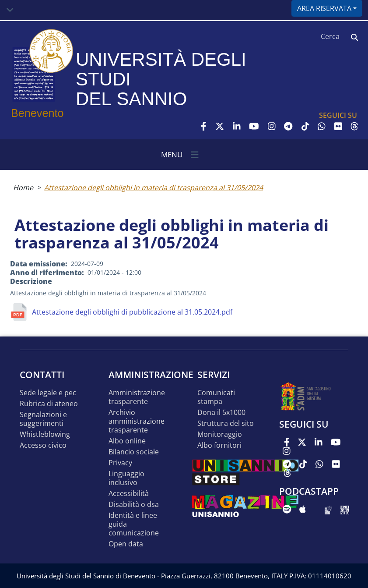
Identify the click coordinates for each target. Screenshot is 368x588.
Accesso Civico (43, 445)
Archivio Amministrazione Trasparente (137, 421)
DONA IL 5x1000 (221, 413)
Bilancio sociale (134, 452)
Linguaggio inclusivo (126, 478)
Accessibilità (129, 494)
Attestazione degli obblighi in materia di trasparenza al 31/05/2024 (154, 188)
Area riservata (324, 8)
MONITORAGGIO (220, 434)
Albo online (127, 441)
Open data (126, 544)
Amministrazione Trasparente (137, 397)
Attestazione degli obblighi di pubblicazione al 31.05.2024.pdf (132, 312)
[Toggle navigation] (10, 10)
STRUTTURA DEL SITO (226, 423)
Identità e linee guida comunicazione (134, 524)
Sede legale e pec (48, 393)
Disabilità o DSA (134, 505)
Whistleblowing (45, 434)
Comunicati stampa (216, 397)
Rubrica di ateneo (49, 404)
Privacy (120, 463)
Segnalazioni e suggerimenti (43, 419)
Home (23, 188)
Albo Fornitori (219, 445)
